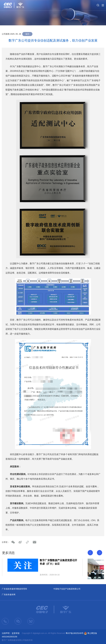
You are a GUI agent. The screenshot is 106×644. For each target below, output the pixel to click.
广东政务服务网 (9, 595)
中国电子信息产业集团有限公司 (67, 589)
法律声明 (6, 633)
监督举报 (16, 633)
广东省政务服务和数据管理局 (14, 589)
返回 (27, 34)
